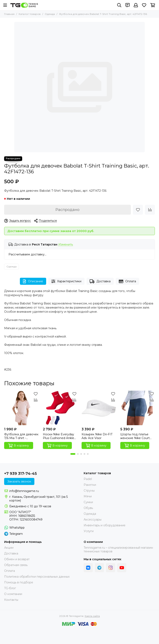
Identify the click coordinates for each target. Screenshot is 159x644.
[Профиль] (136, 5)
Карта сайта (92, 616)
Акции (9, 548)
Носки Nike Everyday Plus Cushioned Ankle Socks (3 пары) (58, 436)
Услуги (89, 531)
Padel (88, 479)
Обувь (88, 508)
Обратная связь (16, 565)
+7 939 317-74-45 (20, 474)
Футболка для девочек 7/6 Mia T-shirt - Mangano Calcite (21, 436)
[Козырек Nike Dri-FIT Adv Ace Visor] (99, 408)
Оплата (127, 281)
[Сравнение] (150, 210)
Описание (33, 281)
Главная (9, 14)
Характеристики (66, 281)
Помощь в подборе (19, 582)
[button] (73, 454)
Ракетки (90, 485)
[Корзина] (153, 5)
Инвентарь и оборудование (105, 525)
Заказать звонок (19, 481)
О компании (13, 594)
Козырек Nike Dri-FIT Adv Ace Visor (97, 436)
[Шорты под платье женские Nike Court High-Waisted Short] (138, 408)
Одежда (50, 14)
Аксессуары (93, 520)
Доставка (100, 281)
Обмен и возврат (17, 559)
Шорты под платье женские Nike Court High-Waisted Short (135, 436)
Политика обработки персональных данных (37, 577)
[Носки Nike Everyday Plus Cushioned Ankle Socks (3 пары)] (60, 408)
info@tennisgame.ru (24, 491)
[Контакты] (128, 5)
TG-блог (10, 588)
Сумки (88, 502)
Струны (89, 491)
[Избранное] (144, 5)
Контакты (11, 600)
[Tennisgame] (24, 5)
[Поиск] (119, 5)
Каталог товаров (30, 14)
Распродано (67, 210)
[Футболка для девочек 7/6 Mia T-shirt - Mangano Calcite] (21, 408)
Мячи (88, 496)
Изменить (66, 245)
